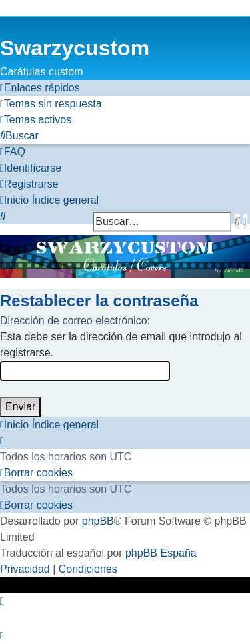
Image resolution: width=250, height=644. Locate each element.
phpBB (98, 521)
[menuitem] (51, 104)
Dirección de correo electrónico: (75, 321)
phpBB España (161, 553)
